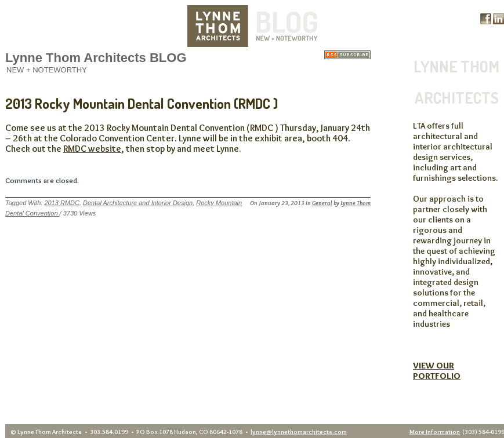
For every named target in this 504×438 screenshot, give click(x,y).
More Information (435, 432)
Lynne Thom (356, 203)
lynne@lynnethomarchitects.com (299, 432)
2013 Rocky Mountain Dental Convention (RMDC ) (142, 103)
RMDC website (92, 149)
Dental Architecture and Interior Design (138, 203)
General (322, 203)
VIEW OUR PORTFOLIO (437, 371)
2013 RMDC (62, 203)
